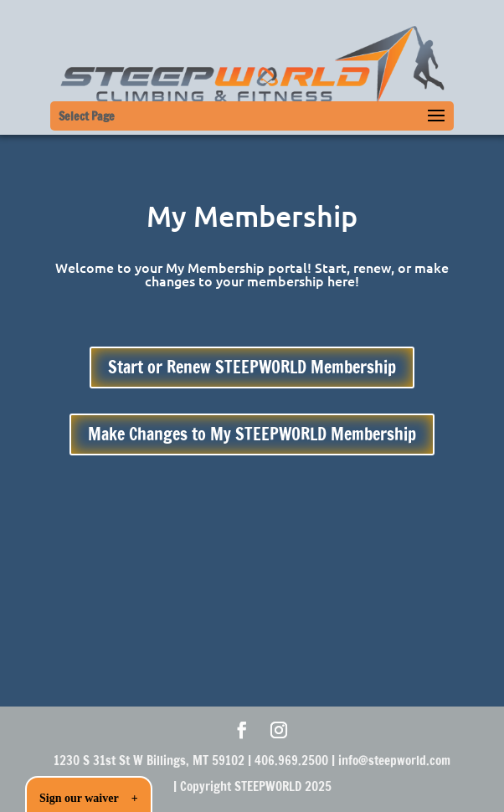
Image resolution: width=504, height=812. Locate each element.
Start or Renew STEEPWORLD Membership (252, 367)
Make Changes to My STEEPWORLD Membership (252, 434)
